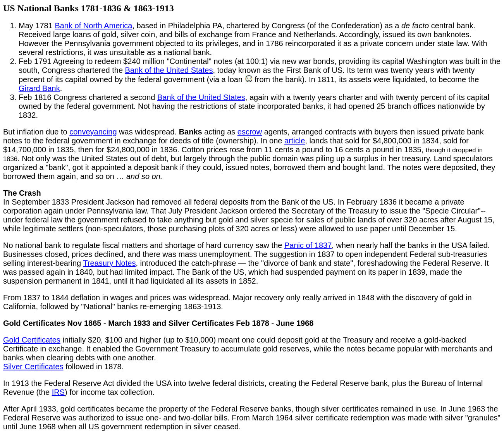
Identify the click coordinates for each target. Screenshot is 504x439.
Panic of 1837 (308, 245)
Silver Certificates (33, 367)
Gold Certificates (32, 340)
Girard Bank (39, 88)
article (295, 141)
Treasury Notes (109, 263)
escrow (250, 132)
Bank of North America (93, 26)
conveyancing (93, 132)
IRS (58, 392)
